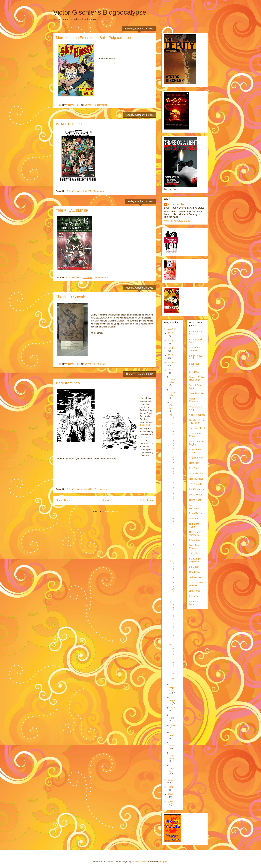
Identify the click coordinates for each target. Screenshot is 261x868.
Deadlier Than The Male (196, 422)
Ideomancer (195, 540)
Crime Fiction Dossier (196, 584)
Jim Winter (195, 591)
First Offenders (197, 513)
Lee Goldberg (196, 495)
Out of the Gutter (194, 525)
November (172, 394)
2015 (170, 341)
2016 (170, 333)
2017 (171, 329)
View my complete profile (177, 221)
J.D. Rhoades (196, 484)
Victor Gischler (176, 204)
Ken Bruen (195, 468)
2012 (170, 363)
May (173, 725)
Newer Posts (63, 501)
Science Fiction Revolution (197, 379)
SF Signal (194, 372)
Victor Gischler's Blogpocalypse (100, 12)
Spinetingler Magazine (195, 560)
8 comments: (100, 364)
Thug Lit (193, 553)
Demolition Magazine (195, 547)
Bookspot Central (194, 365)
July (173, 708)
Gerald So (194, 572)
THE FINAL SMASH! (73, 210)
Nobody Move (196, 479)
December (172, 381)
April (172, 735)
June (172, 718)
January (172, 770)
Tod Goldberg (196, 577)
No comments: (101, 105)
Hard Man (194, 463)
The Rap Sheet (197, 428)
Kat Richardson (197, 489)
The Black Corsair (70, 297)
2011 (170, 370)
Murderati (194, 519)
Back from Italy (68, 383)
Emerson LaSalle (194, 603)
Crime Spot (195, 500)
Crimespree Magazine (195, 533)
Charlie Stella (196, 458)
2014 (170, 348)
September (172, 690)
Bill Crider (194, 567)
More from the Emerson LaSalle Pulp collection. (95, 38)
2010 (170, 780)
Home (105, 501)
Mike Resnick (196, 473)
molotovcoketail (139, 861)
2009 (170, 787)
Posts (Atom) (111, 511)
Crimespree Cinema (195, 349)
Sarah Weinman (194, 507)
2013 (170, 355)
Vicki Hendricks (197, 415)
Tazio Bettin (145, 425)
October (172, 407)
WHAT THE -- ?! (69, 124)
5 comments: (100, 191)
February (172, 757)
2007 (170, 802)
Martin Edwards (194, 400)
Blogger (164, 861)
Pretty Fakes (196, 596)
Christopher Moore (195, 435)
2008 (170, 794)
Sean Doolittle (196, 393)
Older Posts (147, 501)
